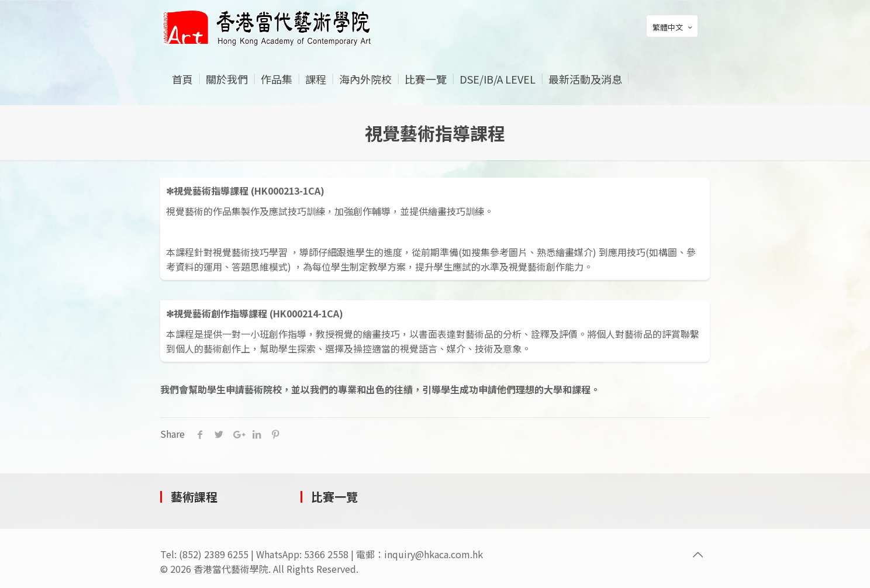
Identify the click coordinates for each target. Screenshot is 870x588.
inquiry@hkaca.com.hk (434, 554)
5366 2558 (326, 554)
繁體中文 (673, 27)
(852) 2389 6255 (214, 554)
